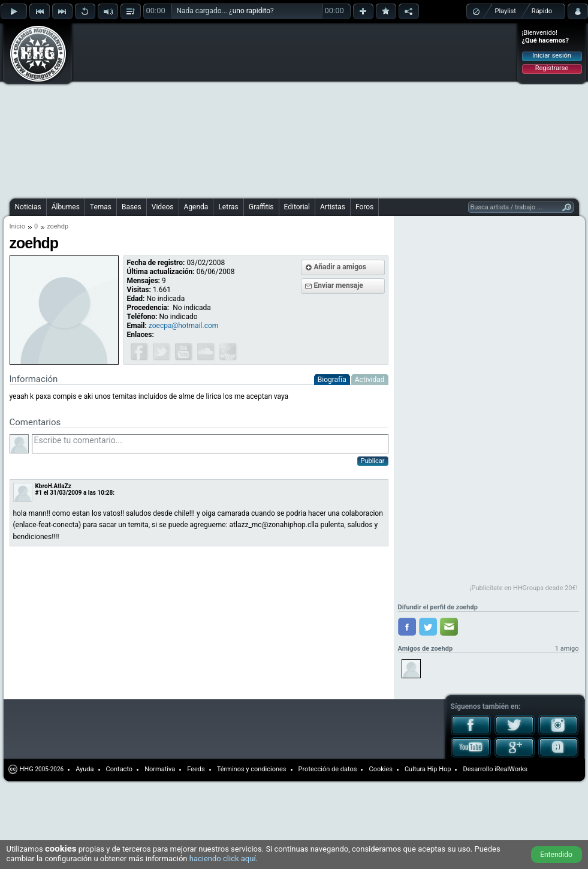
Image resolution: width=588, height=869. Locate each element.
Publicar (373, 461)
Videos (163, 207)
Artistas (333, 207)
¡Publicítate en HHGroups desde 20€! (524, 588)
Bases (132, 207)
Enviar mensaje (339, 285)
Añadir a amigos (340, 267)
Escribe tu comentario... (210, 444)
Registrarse (552, 68)
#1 (39, 493)
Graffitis (261, 207)
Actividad (370, 380)
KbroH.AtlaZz (53, 486)
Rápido (542, 11)
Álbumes (66, 207)
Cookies (380, 769)
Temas (101, 207)
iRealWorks (511, 769)
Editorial (297, 207)
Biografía (332, 380)
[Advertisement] (223, 109)
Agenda (196, 207)
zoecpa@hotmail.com (183, 326)
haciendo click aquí (223, 859)
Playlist (506, 11)
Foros (364, 207)
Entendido (556, 855)
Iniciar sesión (552, 55)
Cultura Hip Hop (428, 769)
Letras (228, 207)
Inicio (17, 226)
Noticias (28, 207)
